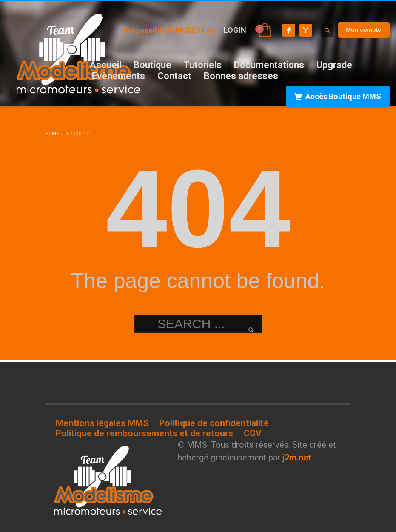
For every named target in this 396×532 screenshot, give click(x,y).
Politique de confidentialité (214, 423)
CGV (253, 433)
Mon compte (364, 30)
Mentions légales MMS (102, 423)
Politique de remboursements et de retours (144, 433)
